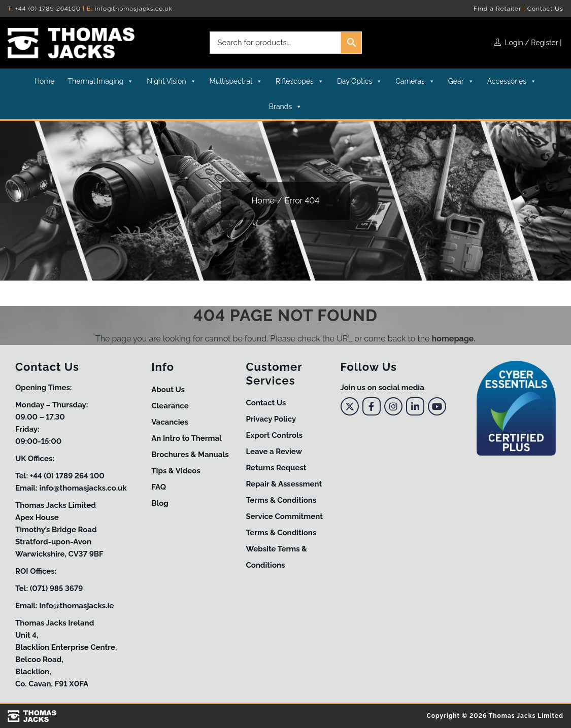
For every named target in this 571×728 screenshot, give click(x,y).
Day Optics (360, 81)
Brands (285, 107)
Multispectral (236, 81)
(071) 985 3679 (57, 588)
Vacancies (170, 422)
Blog (160, 503)
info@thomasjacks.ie (76, 606)
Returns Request (276, 468)
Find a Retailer (497, 9)
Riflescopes (300, 81)
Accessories (512, 81)
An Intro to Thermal (187, 438)
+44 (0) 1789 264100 (48, 9)
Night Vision (171, 81)
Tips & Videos (176, 471)
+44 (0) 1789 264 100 (67, 476)
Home (45, 81)
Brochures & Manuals (190, 455)
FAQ (159, 487)
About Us (168, 390)
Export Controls (274, 435)
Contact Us (545, 9)
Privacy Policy (271, 419)
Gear (461, 81)
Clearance (170, 406)
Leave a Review (274, 452)
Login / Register (532, 43)
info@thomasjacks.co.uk (134, 9)
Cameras (415, 81)
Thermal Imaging (101, 81)
